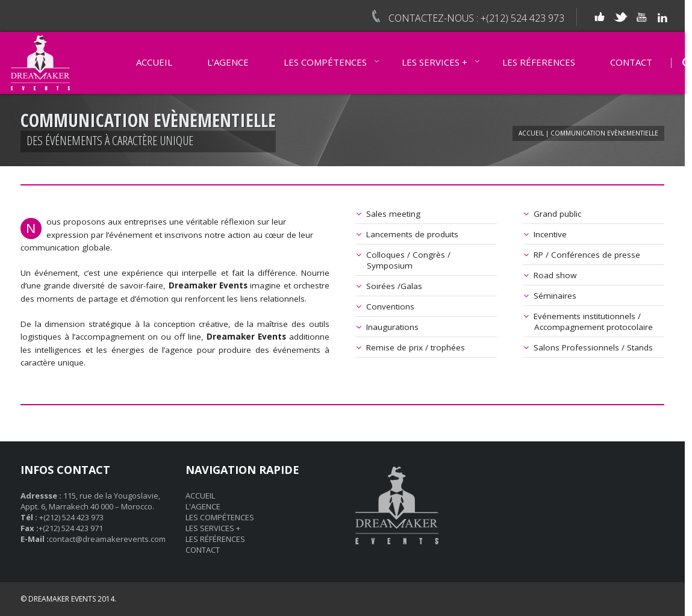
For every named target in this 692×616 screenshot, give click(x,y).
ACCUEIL (154, 62)
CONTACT (631, 62)
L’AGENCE (228, 62)
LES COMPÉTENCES (325, 62)
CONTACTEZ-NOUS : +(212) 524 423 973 (476, 18)
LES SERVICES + (435, 62)
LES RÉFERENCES (539, 62)
